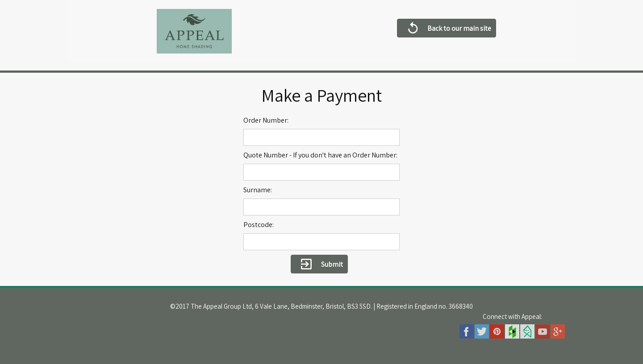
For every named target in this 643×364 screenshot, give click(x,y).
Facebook (467, 331)
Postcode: (259, 225)
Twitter (482, 331)
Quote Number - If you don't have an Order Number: (320, 155)
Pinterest (497, 331)
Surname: (258, 190)
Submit (319, 265)
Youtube (543, 331)
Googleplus (558, 331)
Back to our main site (447, 29)
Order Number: (266, 120)
